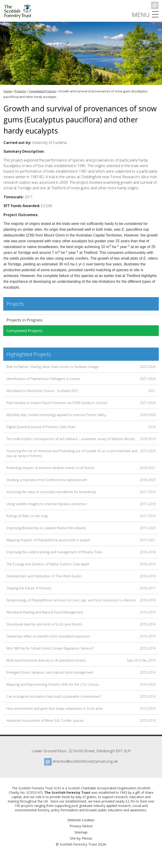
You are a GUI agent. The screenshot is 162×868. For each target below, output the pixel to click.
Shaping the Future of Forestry (81, 588)
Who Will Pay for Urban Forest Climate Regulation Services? (81, 648)
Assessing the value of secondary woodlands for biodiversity (81, 492)
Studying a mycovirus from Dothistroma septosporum (81, 480)
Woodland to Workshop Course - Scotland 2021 (81, 391)
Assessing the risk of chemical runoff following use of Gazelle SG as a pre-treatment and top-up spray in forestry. (81, 453)
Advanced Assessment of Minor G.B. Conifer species (81, 720)
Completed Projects (42, 91)
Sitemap (81, 832)
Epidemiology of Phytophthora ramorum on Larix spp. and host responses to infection (81, 600)
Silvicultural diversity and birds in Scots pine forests (81, 624)
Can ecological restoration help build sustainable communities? (81, 696)
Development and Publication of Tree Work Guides (81, 576)
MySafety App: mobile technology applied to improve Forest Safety (81, 415)
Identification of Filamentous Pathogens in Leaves (81, 379)
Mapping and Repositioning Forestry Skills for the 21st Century (81, 684)
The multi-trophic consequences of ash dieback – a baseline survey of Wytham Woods (81, 439)
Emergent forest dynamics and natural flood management (81, 672)
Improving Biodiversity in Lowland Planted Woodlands (81, 528)
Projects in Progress (25, 320)
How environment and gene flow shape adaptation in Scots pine (81, 708)
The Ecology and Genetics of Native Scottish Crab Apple (81, 564)
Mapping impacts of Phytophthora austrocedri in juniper (81, 540)
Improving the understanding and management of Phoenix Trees (81, 552)
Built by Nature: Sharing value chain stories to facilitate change (81, 367)
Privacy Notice (81, 826)
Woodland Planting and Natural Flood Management (81, 612)
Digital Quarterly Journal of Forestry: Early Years (81, 427)
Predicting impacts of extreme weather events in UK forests (81, 468)
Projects (20, 91)
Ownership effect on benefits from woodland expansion (81, 636)
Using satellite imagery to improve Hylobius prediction (81, 504)
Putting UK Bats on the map (81, 516)
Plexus (87, 838)
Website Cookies (81, 820)
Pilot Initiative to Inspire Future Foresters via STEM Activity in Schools (81, 403)
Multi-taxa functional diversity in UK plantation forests (81, 660)
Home (8, 91)
